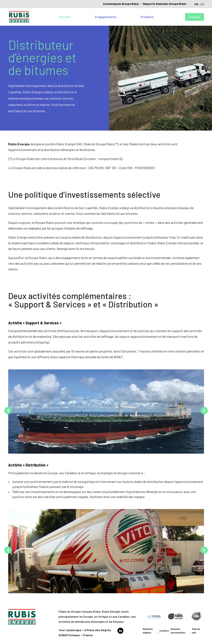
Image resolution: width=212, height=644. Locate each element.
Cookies (164, 631)
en (202, 4)
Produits (147, 17)
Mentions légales (148, 631)
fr (196, 4)
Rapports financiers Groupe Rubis (165, 4)
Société (65, 17)
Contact (195, 17)
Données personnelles (178, 631)
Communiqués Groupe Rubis (121, 4)
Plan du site (196, 631)
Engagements (106, 17)
